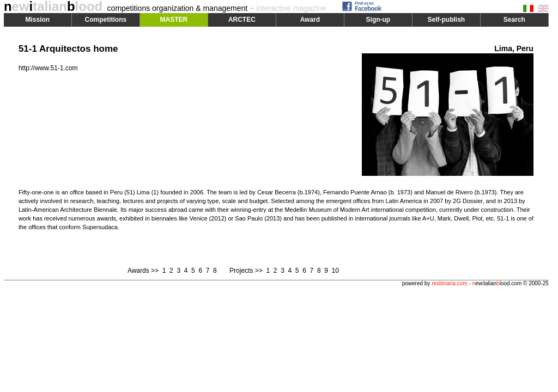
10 (335, 271)
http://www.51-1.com (48, 68)
